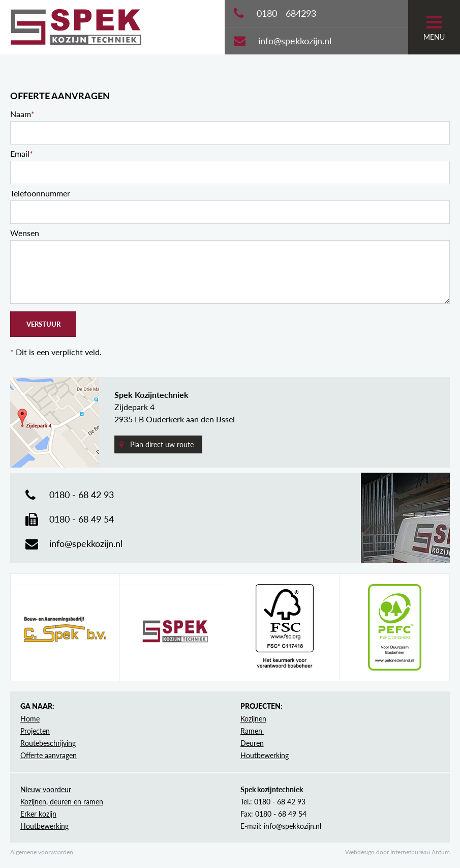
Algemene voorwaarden (42, 852)
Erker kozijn (38, 814)
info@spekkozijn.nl (295, 41)
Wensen (25, 233)
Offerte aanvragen (49, 755)
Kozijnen (253, 719)
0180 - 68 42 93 (82, 495)
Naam (22, 114)
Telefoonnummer (40, 193)
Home (30, 719)
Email (22, 153)
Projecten (35, 731)
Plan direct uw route (162, 444)
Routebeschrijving (48, 743)
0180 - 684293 (286, 13)
